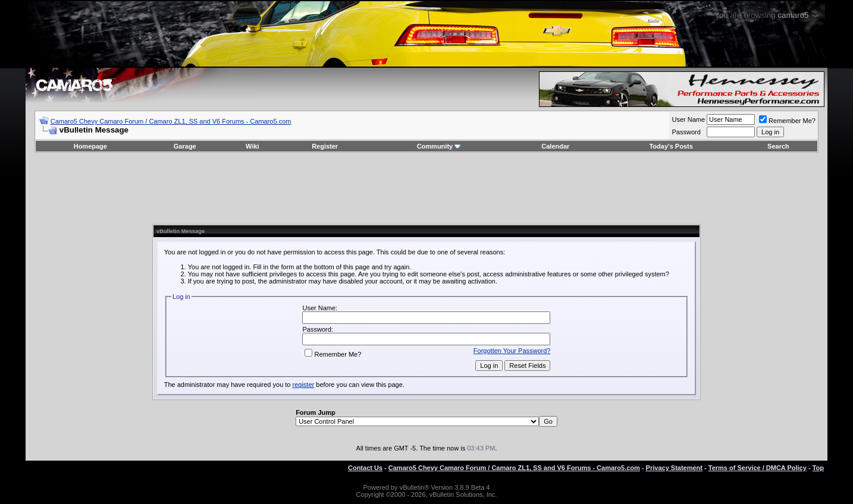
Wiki (253, 146)
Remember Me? (787, 121)
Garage (185, 146)
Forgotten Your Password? (512, 351)
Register (325, 146)
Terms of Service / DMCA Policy (758, 468)
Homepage (90, 146)
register (304, 385)
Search (778, 146)
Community (439, 146)
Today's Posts (671, 146)
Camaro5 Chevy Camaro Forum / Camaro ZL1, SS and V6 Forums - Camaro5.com (171, 121)
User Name (688, 119)
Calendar (555, 146)
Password (686, 132)
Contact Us (365, 468)
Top (818, 468)
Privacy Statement (674, 468)
